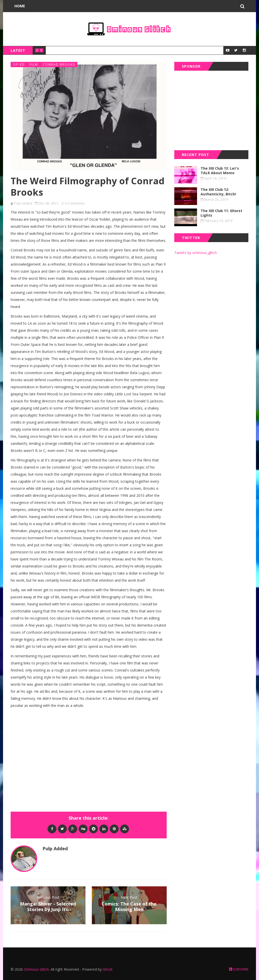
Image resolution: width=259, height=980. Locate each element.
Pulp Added (23, 203)
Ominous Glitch (36, 969)
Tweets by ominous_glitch (196, 253)
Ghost (108, 969)
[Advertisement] (212, 109)
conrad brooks (59, 65)
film (34, 65)
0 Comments (75, 203)
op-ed (19, 65)
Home (20, 6)
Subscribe (239, 969)
